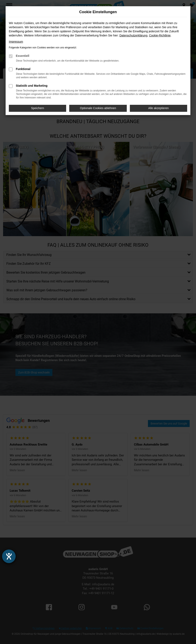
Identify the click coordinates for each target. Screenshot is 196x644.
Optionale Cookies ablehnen (98, 108)
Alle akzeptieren (159, 108)
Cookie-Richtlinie (160, 35)
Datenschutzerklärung (133, 35)
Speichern (37, 108)
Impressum (16, 42)
